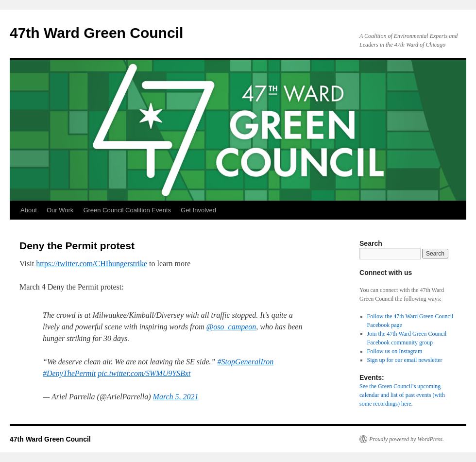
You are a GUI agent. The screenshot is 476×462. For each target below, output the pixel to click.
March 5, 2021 (176, 397)
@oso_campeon (231, 327)
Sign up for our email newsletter (405, 360)
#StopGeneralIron (246, 362)
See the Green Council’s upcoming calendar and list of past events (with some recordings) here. (402, 395)
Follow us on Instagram (395, 351)
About (29, 210)
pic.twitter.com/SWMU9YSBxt (144, 373)
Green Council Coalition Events (127, 210)
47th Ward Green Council (96, 33)
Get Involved (198, 210)
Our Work (60, 210)
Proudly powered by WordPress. (407, 439)
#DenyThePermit (69, 373)
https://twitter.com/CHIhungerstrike (92, 264)
